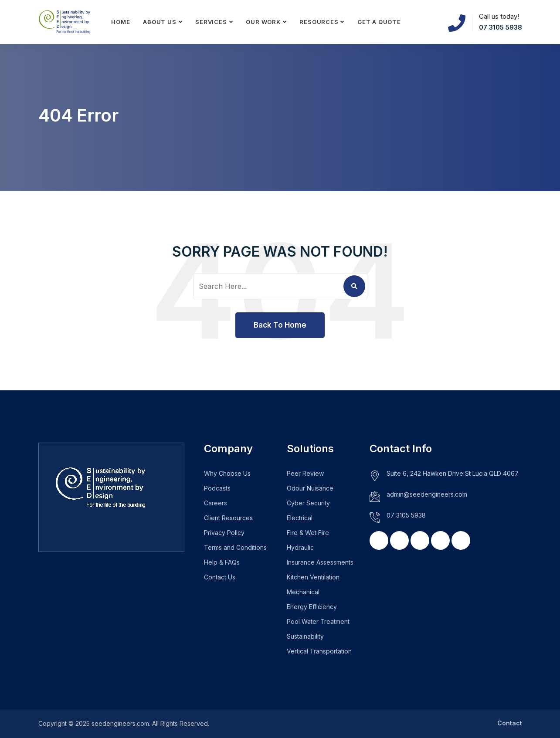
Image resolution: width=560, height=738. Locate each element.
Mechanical (303, 592)
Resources (319, 22)
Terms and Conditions (235, 547)
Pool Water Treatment (318, 621)
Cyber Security (308, 503)
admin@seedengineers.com (427, 494)
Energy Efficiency (312, 607)
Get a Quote (379, 22)
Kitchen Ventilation (313, 577)
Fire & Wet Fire (308, 533)
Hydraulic (300, 547)
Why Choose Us (227, 473)
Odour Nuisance (310, 488)
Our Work (263, 22)
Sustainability (305, 636)
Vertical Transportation (319, 651)
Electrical (300, 518)
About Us (160, 22)
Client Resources (228, 518)
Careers (216, 503)
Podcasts (217, 488)
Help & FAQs (222, 562)
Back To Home (280, 325)
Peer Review (305, 473)
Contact (510, 723)
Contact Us (220, 577)
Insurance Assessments (320, 562)
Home (120, 22)
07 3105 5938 (501, 27)
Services (211, 22)
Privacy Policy (224, 533)
